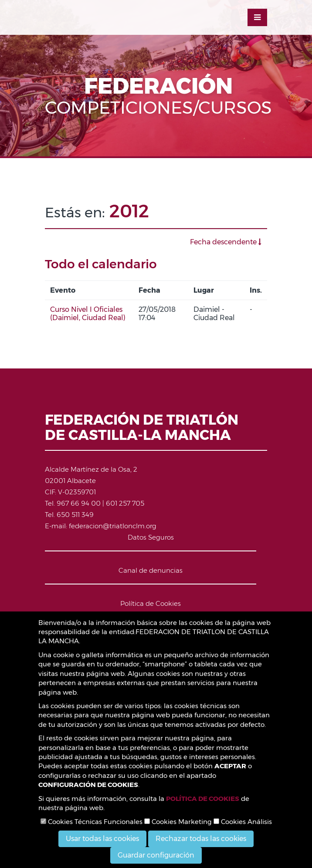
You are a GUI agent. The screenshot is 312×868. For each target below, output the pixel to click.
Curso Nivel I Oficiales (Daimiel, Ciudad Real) (88, 314)
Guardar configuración (156, 855)
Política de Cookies (151, 603)
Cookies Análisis (243, 822)
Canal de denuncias (151, 570)
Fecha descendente (226, 242)
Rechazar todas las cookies (201, 839)
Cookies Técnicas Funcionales (92, 822)
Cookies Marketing (178, 822)
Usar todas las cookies (102, 839)
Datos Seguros (151, 537)
